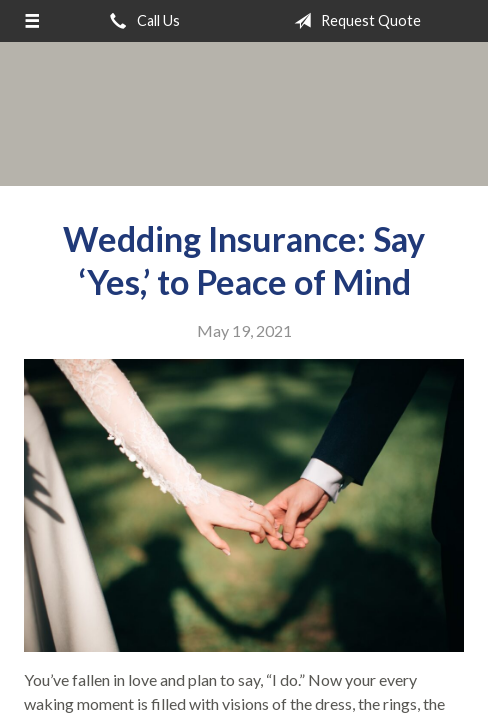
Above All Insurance (244, 114)
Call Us (141, 21)
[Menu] (32, 21)
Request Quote (353, 21)
